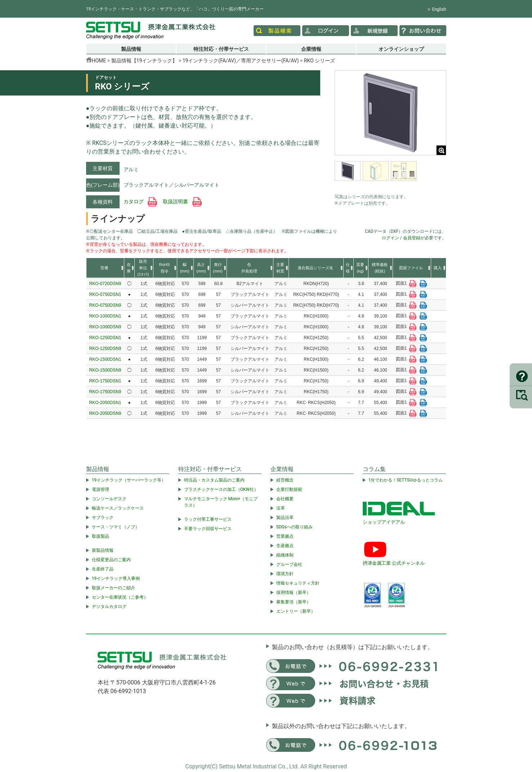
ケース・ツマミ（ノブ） (116, 527)
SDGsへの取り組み (294, 527)
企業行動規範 (289, 489)
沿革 (281, 508)
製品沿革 (285, 518)
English (439, 9)
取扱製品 (100, 536)
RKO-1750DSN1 (105, 381)
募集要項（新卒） (294, 602)
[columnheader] (105, 268)
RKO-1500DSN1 (105, 359)
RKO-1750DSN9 (105, 392)
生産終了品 (103, 569)
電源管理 (100, 489)
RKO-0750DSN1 (105, 294)
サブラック (103, 518)
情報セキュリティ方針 (298, 583)
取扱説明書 (182, 201)
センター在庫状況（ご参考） (120, 597)
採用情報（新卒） (294, 593)
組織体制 (285, 555)
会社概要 (285, 499)
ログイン (390, 238)
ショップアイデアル (384, 522)
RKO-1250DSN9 (105, 349)
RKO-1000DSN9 (105, 327)
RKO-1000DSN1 (105, 316)
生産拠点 (285, 546)
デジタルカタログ (109, 607)
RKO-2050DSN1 (105, 403)
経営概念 (285, 480)
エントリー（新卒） (296, 611)
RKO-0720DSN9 (105, 284)
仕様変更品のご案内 (111, 560)
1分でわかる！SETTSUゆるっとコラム (406, 480)
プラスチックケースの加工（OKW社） (221, 489)
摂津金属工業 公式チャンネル (394, 563)
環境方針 (285, 574)
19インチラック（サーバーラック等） (129, 480)
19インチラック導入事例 (116, 578)
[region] (390, 176)
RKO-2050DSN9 (105, 413)
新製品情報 (103, 550)
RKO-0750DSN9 (105, 305)
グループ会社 (289, 564)
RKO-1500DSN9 (105, 370)
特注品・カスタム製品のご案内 (214, 480)
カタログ (140, 201)
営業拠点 (285, 536)
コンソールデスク (109, 499)
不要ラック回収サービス (208, 529)
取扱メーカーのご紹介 (113, 588)
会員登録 (412, 238)
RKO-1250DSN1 (105, 338)
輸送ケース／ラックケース (118, 508)
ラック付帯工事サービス (208, 519)
